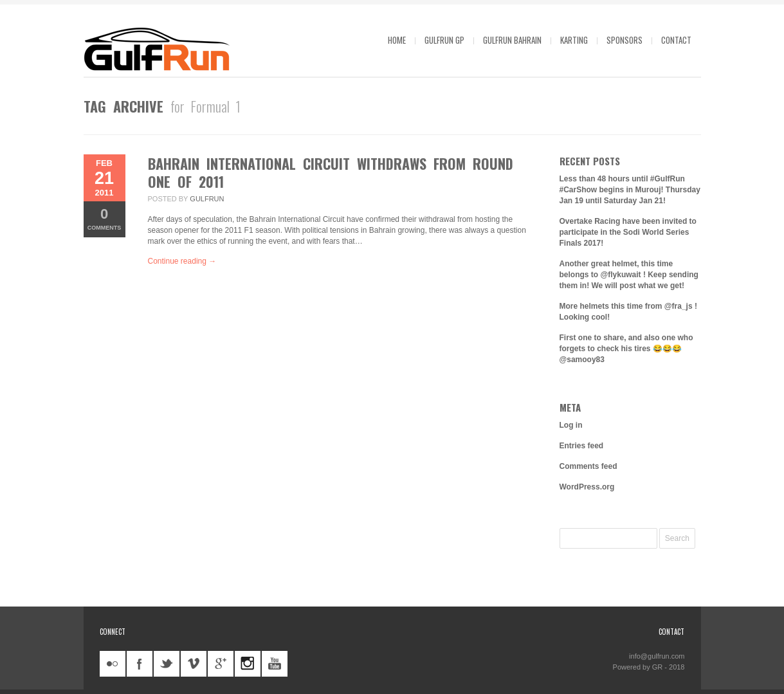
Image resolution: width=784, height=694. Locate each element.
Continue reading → (182, 261)
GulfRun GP (444, 40)
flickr (113, 664)
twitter (167, 664)
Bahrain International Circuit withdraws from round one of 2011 (331, 172)
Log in (571, 425)
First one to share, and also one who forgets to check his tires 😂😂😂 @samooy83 (626, 349)
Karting (574, 40)
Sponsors (624, 40)
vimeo (194, 664)
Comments (105, 218)
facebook (140, 664)
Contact (676, 40)
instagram (248, 664)
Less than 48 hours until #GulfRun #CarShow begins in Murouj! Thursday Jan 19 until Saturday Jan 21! (630, 190)
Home (397, 40)
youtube (275, 664)
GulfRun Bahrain (512, 40)
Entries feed (582, 446)
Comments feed (588, 466)
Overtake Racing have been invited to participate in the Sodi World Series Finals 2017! (628, 232)
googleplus (221, 664)
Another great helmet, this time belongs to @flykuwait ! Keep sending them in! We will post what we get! (629, 275)
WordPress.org (587, 487)
